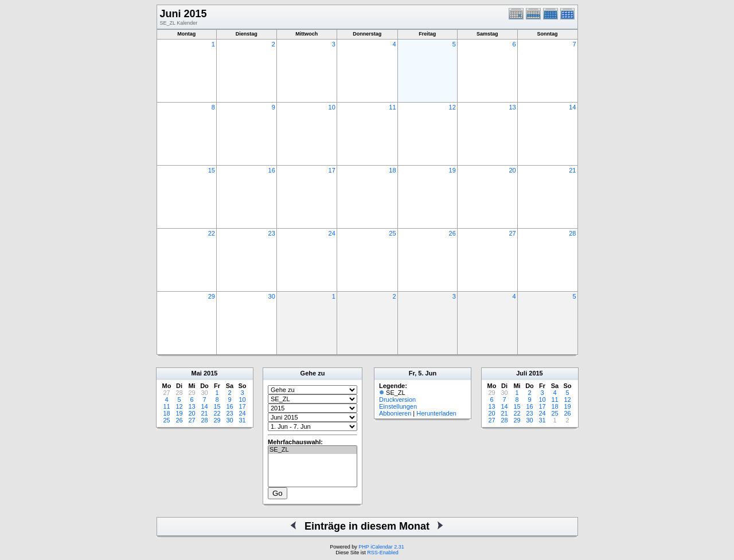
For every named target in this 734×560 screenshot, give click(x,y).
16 (272, 170)
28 (572, 233)
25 (392, 233)
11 (392, 107)
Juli (522, 373)
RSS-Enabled (383, 553)
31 (242, 420)
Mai (197, 373)
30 (272, 296)
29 (212, 296)
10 (332, 107)
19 (452, 170)
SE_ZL (313, 450)
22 (212, 233)
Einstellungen (398, 406)
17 (332, 170)
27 (512, 233)
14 (572, 107)
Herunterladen (436, 413)
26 (452, 233)
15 (212, 170)
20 (512, 170)
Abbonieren (395, 413)
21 (572, 170)
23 (272, 233)
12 (452, 107)
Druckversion (397, 400)
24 (332, 233)
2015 (210, 373)
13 (512, 107)
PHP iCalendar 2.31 (381, 547)
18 (392, 170)
